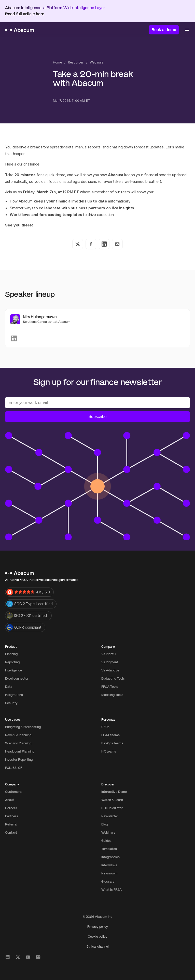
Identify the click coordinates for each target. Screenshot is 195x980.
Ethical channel (98, 947)
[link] (14, 338)
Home (57, 62)
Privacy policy (98, 927)
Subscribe (97, 417)
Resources (76, 62)
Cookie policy (98, 937)
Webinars (97, 62)
